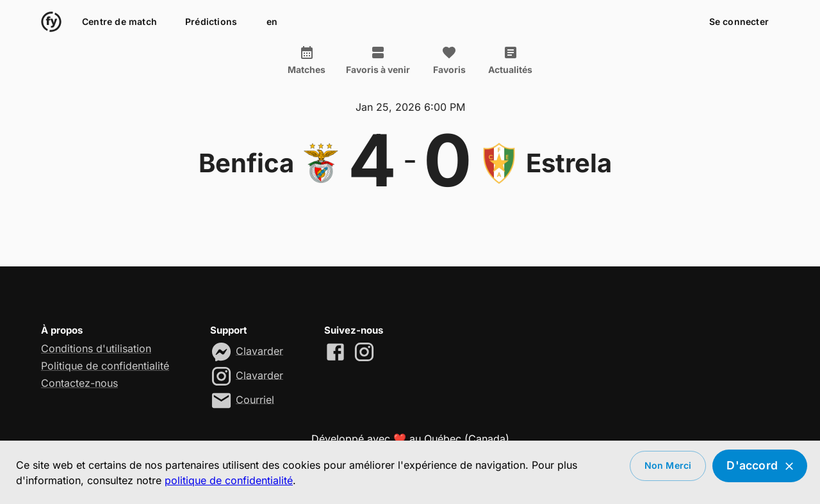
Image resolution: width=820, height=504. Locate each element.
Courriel (255, 399)
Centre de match (119, 22)
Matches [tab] (307, 60)
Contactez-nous (79, 383)
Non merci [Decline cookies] (668, 466)
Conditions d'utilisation (96, 348)
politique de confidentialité (229, 480)
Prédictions (211, 22)
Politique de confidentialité (105, 366)
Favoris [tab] (449, 60)
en (272, 22)
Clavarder (259, 350)
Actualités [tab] (510, 60)
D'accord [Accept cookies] (760, 466)
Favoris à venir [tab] (378, 60)
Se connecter (739, 22)
